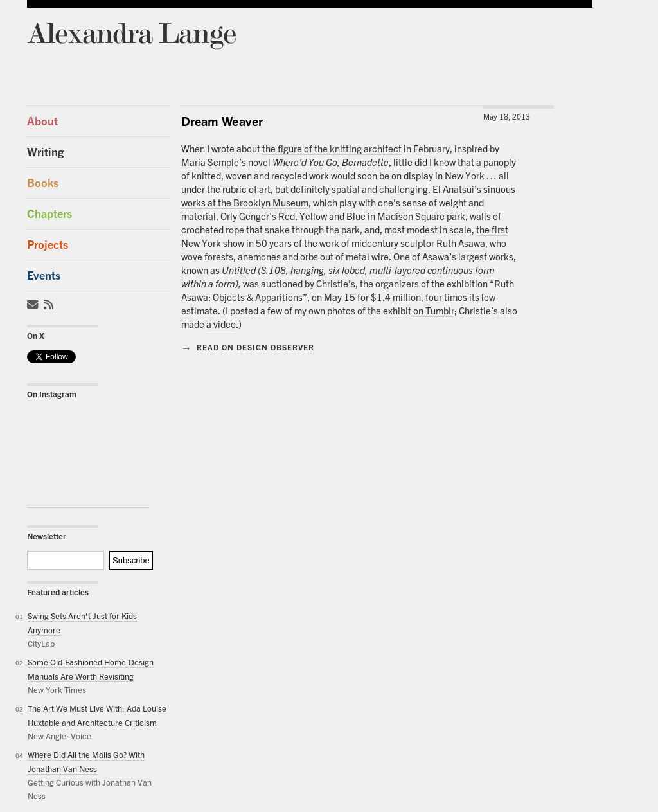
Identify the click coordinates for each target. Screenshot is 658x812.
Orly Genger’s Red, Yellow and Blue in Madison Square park (343, 216)
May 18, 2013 (507, 117)
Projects (48, 245)
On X (36, 336)
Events (44, 275)
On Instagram (52, 394)
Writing (45, 152)
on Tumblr (434, 311)
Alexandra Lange (131, 32)
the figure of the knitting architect (332, 149)
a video (221, 324)
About (42, 121)
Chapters (49, 214)
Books (43, 183)
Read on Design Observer (248, 347)
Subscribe (131, 560)
